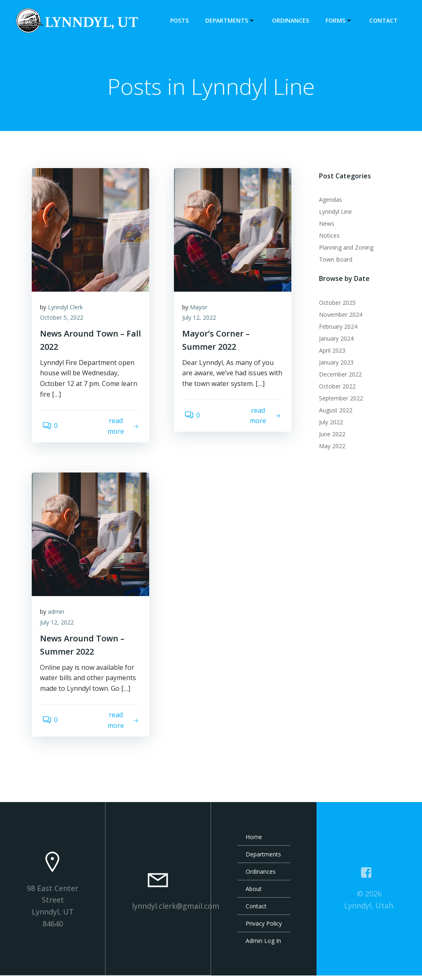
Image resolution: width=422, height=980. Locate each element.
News (324, 225)
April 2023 (329, 352)
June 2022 (329, 435)
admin (60, 618)
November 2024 (338, 316)
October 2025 (334, 304)
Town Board (333, 261)
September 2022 (338, 399)
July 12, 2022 (203, 324)
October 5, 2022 (66, 324)
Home (254, 841)
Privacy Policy (264, 928)
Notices (326, 237)
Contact (386, 21)
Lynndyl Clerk (69, 313)
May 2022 (329, 447)
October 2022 (334, 387)
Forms (342, 21)
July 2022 (328, 423)
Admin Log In (263, 945)
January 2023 (333, 364)
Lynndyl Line (333, 213)
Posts (182, 21)
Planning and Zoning (343, 249)
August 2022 (333, 411)
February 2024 (335, 328)
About (254, 893)
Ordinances (293, 21)
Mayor (203, 313)
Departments (233, 21)
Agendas (328, 201)
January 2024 (333, 340)
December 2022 (338, 375)
